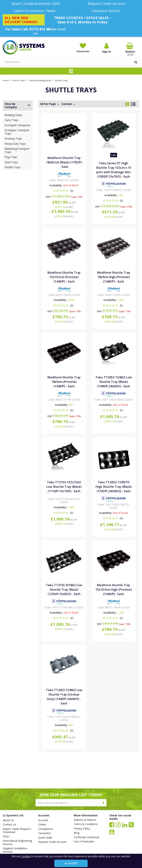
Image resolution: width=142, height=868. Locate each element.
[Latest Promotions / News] (35, 11)
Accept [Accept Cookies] (71, 863)
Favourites (45, 833)
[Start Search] (136, 62)
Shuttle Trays (12, 167)
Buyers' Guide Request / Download (17, 831)
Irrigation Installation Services (15, 850)
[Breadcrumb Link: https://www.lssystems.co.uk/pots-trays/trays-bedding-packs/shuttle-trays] (61, 80)
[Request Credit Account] (106, 4)
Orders (42, 825)
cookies (26, 856)
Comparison (46, 829)
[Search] (68, 62)
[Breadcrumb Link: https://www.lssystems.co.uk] (6, 80)
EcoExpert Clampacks (17, 125)
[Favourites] (83, 48)
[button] (64, 191)
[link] (112, 825)
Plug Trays (11, 157)
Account (43, 820)
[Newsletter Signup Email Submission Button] (104, 803)
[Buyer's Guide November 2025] (35, 4)
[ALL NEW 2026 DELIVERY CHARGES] (24, 20)
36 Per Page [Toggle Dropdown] (48, 104)
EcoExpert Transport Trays (17, 132)
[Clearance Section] (106, 11)
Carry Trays (11, 120)
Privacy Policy (82, 829)
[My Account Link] (106, 48)
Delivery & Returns (85, 820)
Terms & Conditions (86, 824)
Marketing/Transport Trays (17, 150)
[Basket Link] (130, 49)
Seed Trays (11, 162)
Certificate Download (86, 837)
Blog (77, 833)
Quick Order (45, 838)
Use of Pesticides (84, 842)
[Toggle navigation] (71, 71)
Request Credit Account (52, 842)
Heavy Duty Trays (15, 144)
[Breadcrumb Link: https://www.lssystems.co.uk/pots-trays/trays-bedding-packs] (40, 80)
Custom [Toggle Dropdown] (67, 104)
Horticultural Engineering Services (17, 842)
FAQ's (6, 837)
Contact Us (9, 825)
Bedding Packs (13, 115)
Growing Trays (13, 138)
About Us (8, 820)
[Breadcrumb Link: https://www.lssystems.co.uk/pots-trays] (19, 80)
